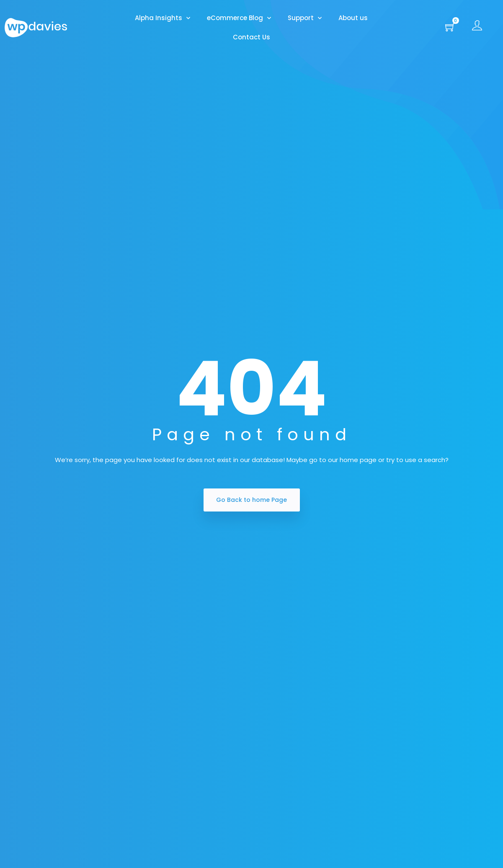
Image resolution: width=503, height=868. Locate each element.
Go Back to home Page (251, 500)
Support (305, 18)
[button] (450, 28)
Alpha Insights (163, 18)
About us (353, 18)
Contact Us (251, 37)
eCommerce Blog (239, 18)
